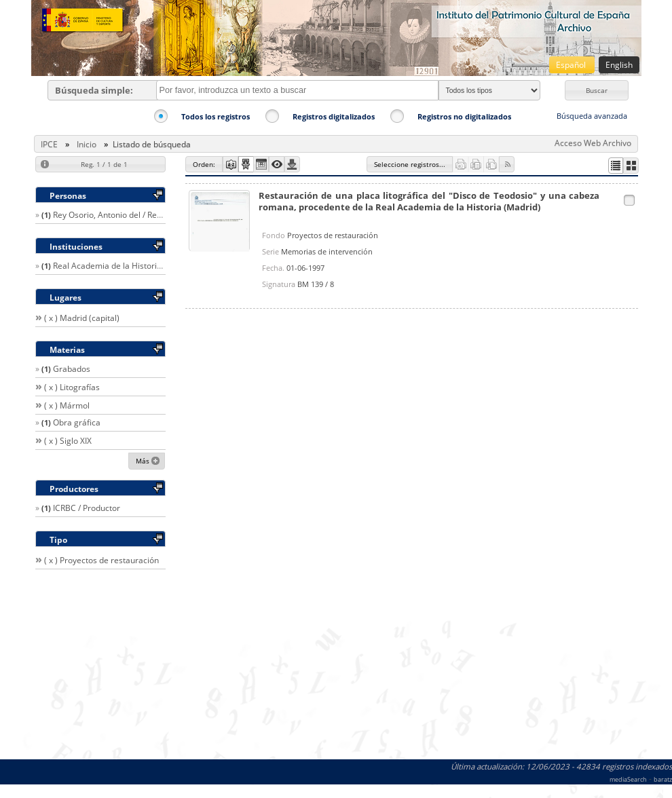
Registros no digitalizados (464, 116)
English (619, 65)
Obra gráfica (77, 422)
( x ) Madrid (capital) (82, 318)
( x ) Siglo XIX (68, 441)
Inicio (87, 144)
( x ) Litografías (72, 387)
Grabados (72, 369)
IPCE (49, 144)
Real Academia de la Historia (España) (125, 266)
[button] (597, 90)
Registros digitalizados (334, 116)
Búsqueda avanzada (592, 116)
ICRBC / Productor (87, 508)
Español (572, 65)
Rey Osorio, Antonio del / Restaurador (124, 215)
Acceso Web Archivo (593, 143)
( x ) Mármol (67, 405)
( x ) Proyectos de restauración (101, 560)
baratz (663, 779)
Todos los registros (216, 116)
